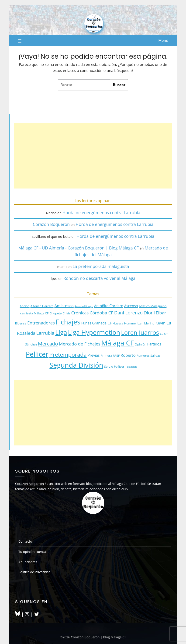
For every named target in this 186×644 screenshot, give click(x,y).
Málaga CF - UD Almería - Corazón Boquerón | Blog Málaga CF (79, 248)
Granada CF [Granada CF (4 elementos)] (102, 323)
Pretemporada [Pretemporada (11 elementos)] (68, 355)
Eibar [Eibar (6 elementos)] (161, 313)
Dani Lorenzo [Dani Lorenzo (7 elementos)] (128, 313)
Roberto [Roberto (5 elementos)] (128, 355)
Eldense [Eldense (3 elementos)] (21, 323)
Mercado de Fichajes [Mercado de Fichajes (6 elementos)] (80, 344)
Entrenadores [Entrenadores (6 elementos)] (41, 323)
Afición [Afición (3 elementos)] (25, 306)
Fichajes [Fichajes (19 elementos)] (68, 322)
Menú (163, 40)
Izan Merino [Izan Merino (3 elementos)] (146, 323)
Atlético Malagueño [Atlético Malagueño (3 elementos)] (153, 306)
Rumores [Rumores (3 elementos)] (143, 356)
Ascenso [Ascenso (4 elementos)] (131, 306)
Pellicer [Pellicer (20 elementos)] (37, 354)
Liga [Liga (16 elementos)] (61, 332)
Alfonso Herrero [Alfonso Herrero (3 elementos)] (42, 306)
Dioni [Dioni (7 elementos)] (149, 313)
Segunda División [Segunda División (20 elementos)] (76, 365)
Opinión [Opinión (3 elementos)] (140, 344)
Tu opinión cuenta (32, 552)
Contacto (25, 541)
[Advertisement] (93, 156)
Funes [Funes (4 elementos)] (86, 323)
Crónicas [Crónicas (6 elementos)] (80, 313)
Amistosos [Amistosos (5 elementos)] (64, 306)
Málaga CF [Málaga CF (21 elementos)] (117, 343)
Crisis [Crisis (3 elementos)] (66, 313)
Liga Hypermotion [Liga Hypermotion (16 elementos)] (94, 332)
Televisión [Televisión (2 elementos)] (131, 367)
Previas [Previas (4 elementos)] (94, 355)
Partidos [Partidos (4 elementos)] (154, 344)
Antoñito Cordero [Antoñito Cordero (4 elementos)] (108, 306)
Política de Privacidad (34, 572)
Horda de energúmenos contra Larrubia (101, 213)
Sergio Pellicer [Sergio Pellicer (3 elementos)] (114, 366)
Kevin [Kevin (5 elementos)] (161, 323)
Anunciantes (28, 562)
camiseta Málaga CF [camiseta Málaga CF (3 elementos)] (34, 313)
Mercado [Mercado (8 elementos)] (48, 344)
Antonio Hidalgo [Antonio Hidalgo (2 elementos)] (84, 306)
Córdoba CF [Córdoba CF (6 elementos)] (101, 313)
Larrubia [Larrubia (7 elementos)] (45, 333)
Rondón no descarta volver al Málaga (99, 278)
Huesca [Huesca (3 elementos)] (118, 323)
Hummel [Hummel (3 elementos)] (130, 323)
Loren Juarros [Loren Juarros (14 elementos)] (140, 332)
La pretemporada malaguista (101, 266)
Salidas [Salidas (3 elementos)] (155, 356)
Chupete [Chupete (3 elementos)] (55, 313)
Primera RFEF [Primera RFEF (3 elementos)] (110, 356)
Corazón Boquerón (51, 224)
